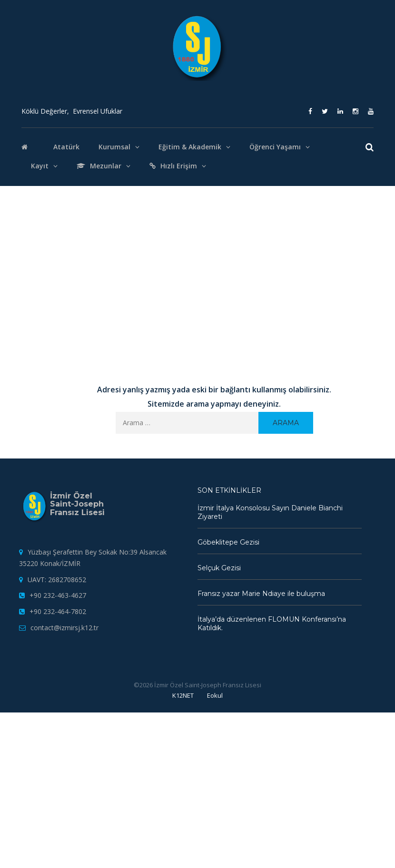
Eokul (215, 695)
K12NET (183, 695)
